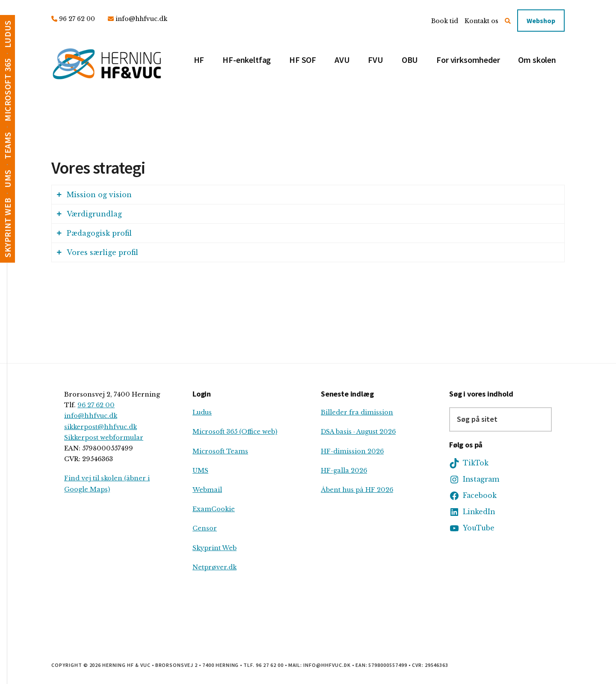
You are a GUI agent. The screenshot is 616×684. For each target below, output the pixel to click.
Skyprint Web (215, 548)
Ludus (202, 412)
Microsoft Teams (220, 451)
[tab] (308, 195)
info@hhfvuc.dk (141, 19)
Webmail (207, 490)
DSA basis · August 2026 (358, 432)
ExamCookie (214, 509)
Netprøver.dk (215, 567)
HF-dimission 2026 (352, 451)
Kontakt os (481, 21)
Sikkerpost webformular (104, 438)
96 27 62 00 (77, 19)
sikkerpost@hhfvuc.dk (101, 427)
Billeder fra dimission (357, 412)
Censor (205, 528)
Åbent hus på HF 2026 (357, 490)
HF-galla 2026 (344, 471)
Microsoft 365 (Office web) (235, 432)
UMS (200, 471)
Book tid (445, 21)
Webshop (541, 21)
